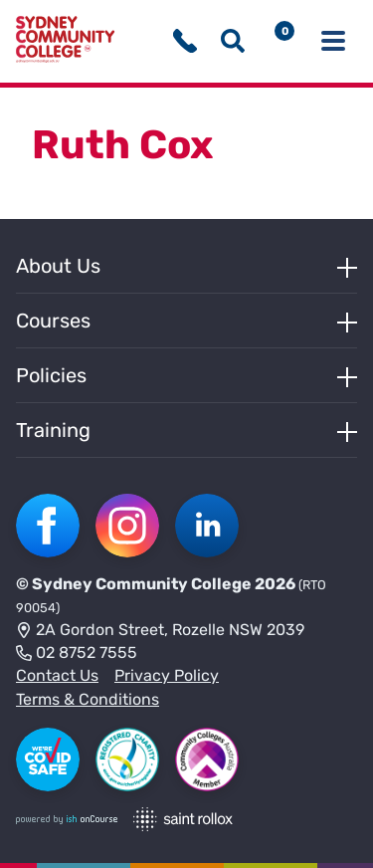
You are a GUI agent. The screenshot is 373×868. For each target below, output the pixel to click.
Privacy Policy (167, 675)
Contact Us (57, 675)
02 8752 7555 (77, 654)
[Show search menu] (233, 41)
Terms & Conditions (88, 699)
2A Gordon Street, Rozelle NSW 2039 (160, 631)
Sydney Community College (142, 584)
